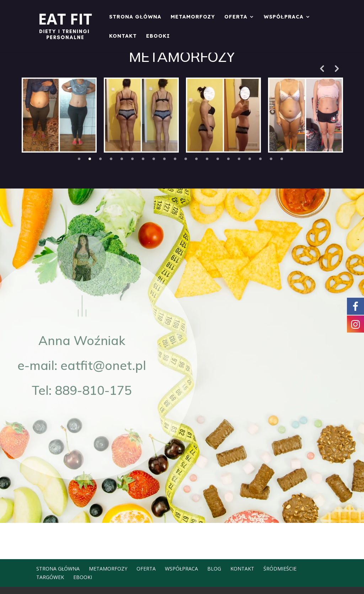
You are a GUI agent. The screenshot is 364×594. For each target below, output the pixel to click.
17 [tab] (250, 159)
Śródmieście (280, 569)
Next (336, 68)
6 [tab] (132, 159)
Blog (214, 569)
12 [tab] (196, 159)
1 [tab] (79, 159)
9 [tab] (164, 159)
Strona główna (135, 17)
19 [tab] (271, 159)
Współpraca (284, 17)
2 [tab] (90, 159)
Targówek (50, 577)
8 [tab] (154, 159)
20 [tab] (282, 159)
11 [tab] (186, 159)
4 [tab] (111, 159)
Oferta (236, 17)
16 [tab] (239, 159)
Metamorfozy (193, 17)
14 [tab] (218, 159)
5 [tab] (122, 159)
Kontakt (123, 36)
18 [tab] (260, 159)
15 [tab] (228, 159)
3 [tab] (100, 159)
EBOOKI (158, 36)
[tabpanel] (59, 115)
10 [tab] (175, 159)
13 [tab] (207, 159)
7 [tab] (143, 159)
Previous (322, 68)
